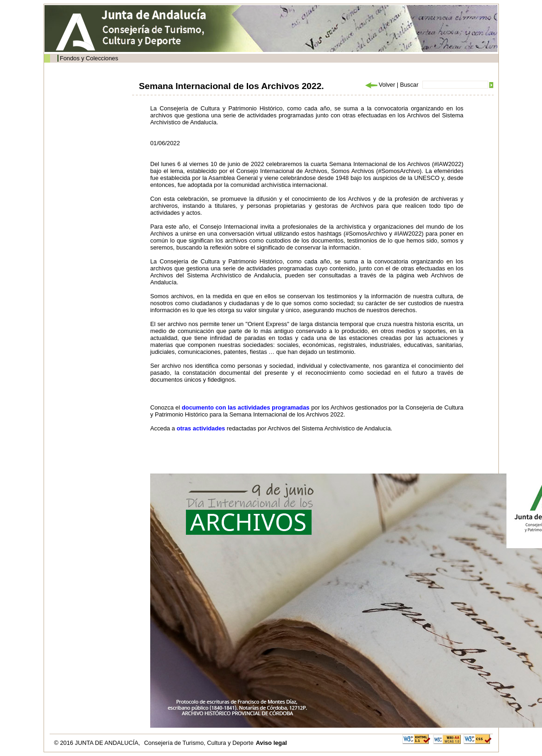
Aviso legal (271, 743)
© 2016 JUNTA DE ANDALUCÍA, (98, 743)
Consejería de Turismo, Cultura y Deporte (199, 743)
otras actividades (201, 428)
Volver (380, 85)
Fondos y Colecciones (89, 58)
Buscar (409, 85)
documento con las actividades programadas (245, 407)
